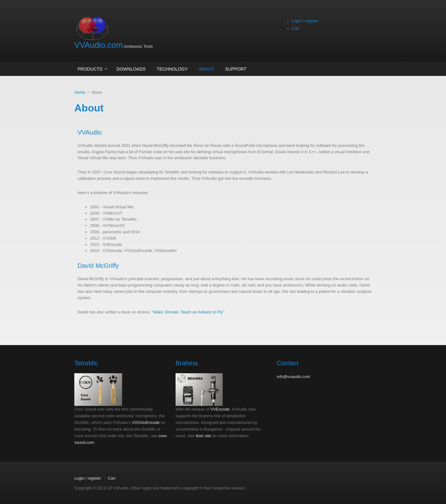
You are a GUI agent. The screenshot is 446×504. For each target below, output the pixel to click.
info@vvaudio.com (293, 377)
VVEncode (220, 409)
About (206, 69)
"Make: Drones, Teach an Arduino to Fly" (188, 312)
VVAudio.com (99, 45)
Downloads (131, 69)
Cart (295, 28)
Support (236, 69)
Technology (172, 69)
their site (203, 436)
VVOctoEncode (146, 422)
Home (80, 92)
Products (90, 69)
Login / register (305, 21)
